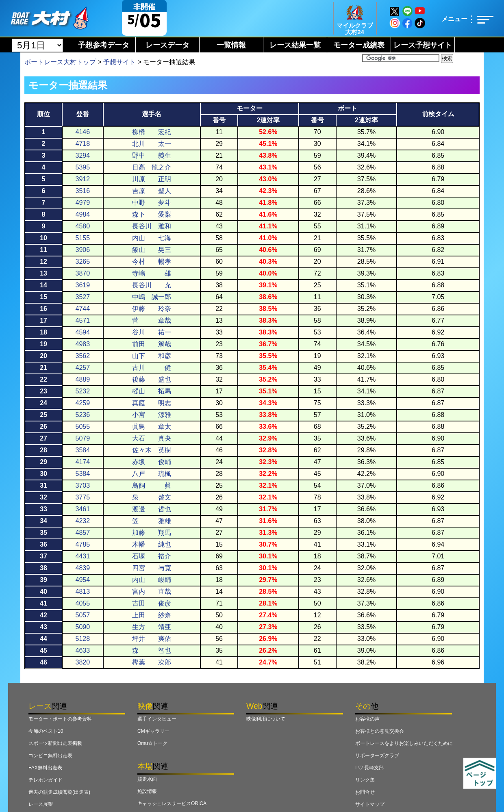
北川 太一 (152, 144)
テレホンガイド (46, 780)
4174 (83, 462)
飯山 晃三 (152, 250)
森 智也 (152, 650)
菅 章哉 (152, 320)
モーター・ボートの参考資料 (60, 719)
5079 (83, 438)
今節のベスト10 (46, 731)
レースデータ (167, 45)
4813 (83, 592)
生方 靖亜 (152, 627)
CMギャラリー (153, 731)
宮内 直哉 (152, 592)
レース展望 (41, 804)
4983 (83, 344)
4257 (83, 368)
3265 (83, 262)
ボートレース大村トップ (60, 62)
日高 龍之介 (152, 167)
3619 (83, 285)
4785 (83, 544)
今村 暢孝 (152, 262)
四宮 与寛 (152, 568)
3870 (83, 273)
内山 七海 (152, 238)
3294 (83, 155)
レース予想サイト (423, 45)
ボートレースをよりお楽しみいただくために (404, 743)
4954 (83, 580)
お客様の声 (367, 719)
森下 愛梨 (152, 214)
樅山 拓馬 (152, 391)
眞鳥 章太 (152, 427)
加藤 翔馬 (152, 533)
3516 (83, 191)
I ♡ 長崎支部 (369, 768)
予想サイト (119, 62)
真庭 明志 (152, 403)
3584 (83, 450)
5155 (83, 238)
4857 (83, 533)
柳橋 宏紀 (152, 132)
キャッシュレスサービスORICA (172, 803)
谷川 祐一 (152, 332)
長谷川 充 (152, 285)
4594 (83, 332)
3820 (83, 662)
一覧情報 (231, 45)
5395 (83, 167)
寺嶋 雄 (152, 273)
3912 (83, 179)
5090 (83, 627)
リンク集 (365, 780)
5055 (83, 427)
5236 (83, 415)
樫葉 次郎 (152, 662)
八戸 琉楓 (152, 474)
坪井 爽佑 (152, 639)
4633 (83, 650)
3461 (83, 509)
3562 (83, 356)
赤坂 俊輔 (152, 462)
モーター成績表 (359, 45)
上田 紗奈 (152, 615)
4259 (83, 403)
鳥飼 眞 (152, 485)
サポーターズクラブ (377, 756)
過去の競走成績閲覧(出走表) (59, 792)
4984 (83, 214)
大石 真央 (152, 438)
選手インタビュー (157, 719)
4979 (83, 203)
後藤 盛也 (152, 379)
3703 (83, 485)
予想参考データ (104, 45)
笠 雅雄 (152, 521)
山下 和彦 (152, 356)
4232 (83, 521)
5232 (83, 391)
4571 (83, 320)
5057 (83, 615)
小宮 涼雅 (152, 415)
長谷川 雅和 (152, 226)
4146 (83, 132)
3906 (83, 250)
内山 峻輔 (152, 580)
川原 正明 (152, 179)
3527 (83, 297)
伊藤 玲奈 (152, 309)
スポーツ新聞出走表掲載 (55, 743)
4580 (83, 226)
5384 (83, 474)
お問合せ (365, 792)
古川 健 (152, 368)
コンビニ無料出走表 (50, 756)
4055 (83, 603)
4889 (83, 379)
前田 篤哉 (152, 344)
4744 (83, 309)
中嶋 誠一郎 (152, 297)
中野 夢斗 (152, 203)
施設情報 (147, 791)
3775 (83, 497)
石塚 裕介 (152, 556)
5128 (83, 639)
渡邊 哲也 (152, 509)
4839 (83, 568)
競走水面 (147, 779)
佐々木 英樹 (152, 450)
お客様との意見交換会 (380, 731)
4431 (83, 556)
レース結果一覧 (295, 45)
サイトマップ (370, 804)
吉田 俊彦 (152, 603)
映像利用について (266, 719)
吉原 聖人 (152, 191)
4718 (83, 144)
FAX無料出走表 (45, 768)
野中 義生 (152, 155)
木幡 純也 (152, 544)
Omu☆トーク (152, 743)
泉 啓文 (152, 497)
